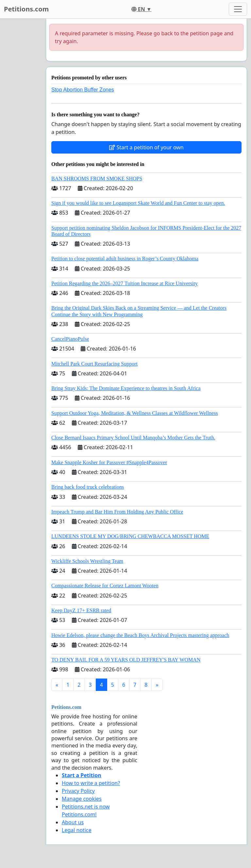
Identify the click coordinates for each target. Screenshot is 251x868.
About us (73, 822)
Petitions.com (26, 9)
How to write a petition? (91, 783)
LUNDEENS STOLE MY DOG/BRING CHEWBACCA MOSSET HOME (130, 536)
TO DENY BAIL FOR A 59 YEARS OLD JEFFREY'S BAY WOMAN (126, 660)
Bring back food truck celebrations (88, 487)
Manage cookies (82, 799)
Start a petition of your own (146, 147)
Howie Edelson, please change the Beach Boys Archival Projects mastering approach (140, 635)
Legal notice (77, 830)
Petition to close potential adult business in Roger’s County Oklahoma (125, 259)
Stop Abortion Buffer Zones (83, 90)
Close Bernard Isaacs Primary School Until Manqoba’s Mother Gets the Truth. (133, 438)
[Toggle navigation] (238, 9)
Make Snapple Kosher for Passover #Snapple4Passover (109, 462)
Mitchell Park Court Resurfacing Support (94, 364)
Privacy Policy (78, 791)
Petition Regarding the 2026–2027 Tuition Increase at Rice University (125, 283)
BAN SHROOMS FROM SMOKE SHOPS (97, 179)
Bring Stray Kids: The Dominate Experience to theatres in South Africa (126, 388)
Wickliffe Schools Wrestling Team (87, 561)
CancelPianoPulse (70, 339)
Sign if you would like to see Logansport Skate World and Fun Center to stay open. (138, 203)
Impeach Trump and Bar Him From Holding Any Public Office (117, 512)
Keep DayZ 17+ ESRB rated (81, 610)
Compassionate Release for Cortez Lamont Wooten (105, 586)
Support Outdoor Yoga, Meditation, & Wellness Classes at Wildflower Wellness (135, 413)
